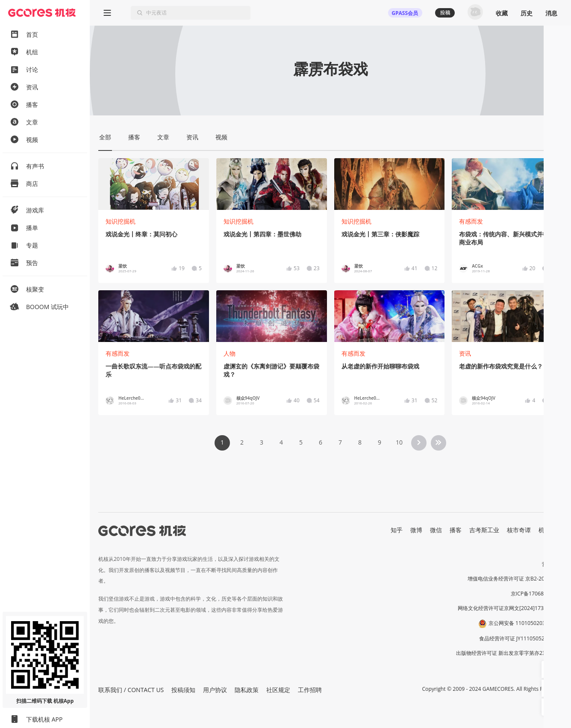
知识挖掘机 (121, 221)
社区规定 (278, 690)
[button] (550, 669)
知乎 (397, 530)
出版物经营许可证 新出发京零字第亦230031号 (509, 653)
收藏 (502, 13)
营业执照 (552, 564)
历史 (527, 13)
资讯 (465, 353)
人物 (230, 353)
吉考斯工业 (484, 530)
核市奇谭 (519, 530)
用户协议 (215, 690)
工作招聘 (310, 690)
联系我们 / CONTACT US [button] (131, 690)
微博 (416, 530)
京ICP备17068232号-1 (537, 594)
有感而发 (471, 221)
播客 (456, 530)
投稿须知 (183, 690)
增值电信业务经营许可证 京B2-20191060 (515, 579)
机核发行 (550, 530)
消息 (551, 13)
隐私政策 (247, 690)
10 (399, 442)
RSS (557, 539)
